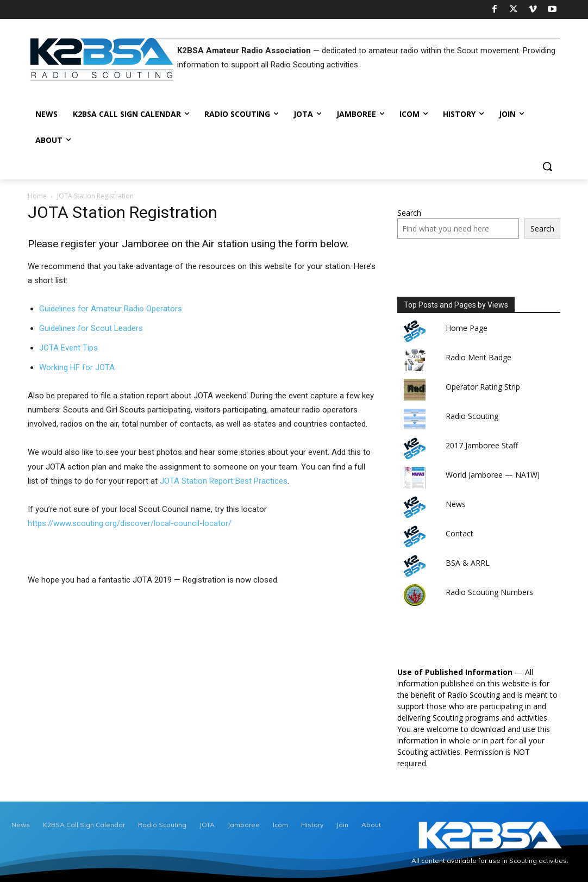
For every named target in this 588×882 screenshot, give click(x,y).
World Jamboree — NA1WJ (493, 475)
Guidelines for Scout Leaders (91, 328)
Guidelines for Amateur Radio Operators (111, 309)
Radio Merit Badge (478, 357)
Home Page (467, 328)
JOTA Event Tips (68, 348)
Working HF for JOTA (77, 367)
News (456, 504)
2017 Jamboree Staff (482, 445)
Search (409, 213)
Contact (459, 533)
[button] (547, 166)
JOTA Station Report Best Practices (224, 481)
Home (37, 196)
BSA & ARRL (468, 563)
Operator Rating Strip (483, 387)
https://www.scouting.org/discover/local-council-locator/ (130, 523)
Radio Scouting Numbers (489, 592)
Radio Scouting (472, 416)
